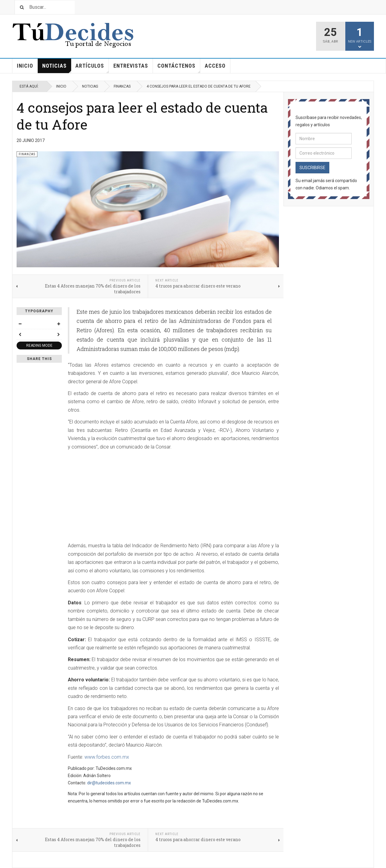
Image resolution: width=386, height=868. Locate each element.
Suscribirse (312, 168)
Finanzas (122, 86)
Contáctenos (179, 68)
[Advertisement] (119, 497)
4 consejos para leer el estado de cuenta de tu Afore (142, 116)
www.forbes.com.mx (107, 757)
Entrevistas (131, 66)
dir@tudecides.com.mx (109, 783)
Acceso (215, 66)
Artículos (92, 68)
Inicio (25, 66)
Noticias (57, 68)
